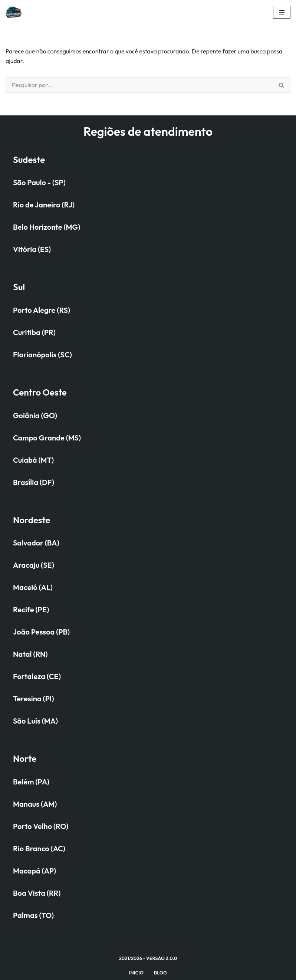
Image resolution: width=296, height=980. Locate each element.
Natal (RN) (30, 654)
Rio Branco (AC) (39, 848)
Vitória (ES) (32, 249)
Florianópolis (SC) (42, 355)
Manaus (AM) (35, 804)
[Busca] (139, 85)
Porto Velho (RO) (41, 826)
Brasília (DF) (34, 482)
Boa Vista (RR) (37, 893)
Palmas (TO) (33, 915)
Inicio (136, 973)
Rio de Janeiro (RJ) (44, 205)
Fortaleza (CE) (37, 676)
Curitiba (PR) (34, 332)
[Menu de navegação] (282, 12)
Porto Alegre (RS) (42, 310)
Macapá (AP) (34, 871)
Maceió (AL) (33, 587)
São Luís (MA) (35, 721)
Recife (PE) (31, 609)
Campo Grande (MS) (47, 438)
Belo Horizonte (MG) (47, 227)
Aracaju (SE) (34, 565)
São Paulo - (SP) (39, 182)
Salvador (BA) (36, 543)
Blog (160, 973)
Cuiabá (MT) (33, 460)
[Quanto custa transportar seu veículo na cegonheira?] (16, 12)
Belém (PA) (31, 782)
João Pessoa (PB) (41, 632)
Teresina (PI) (34, 699)
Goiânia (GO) (35, 415)
